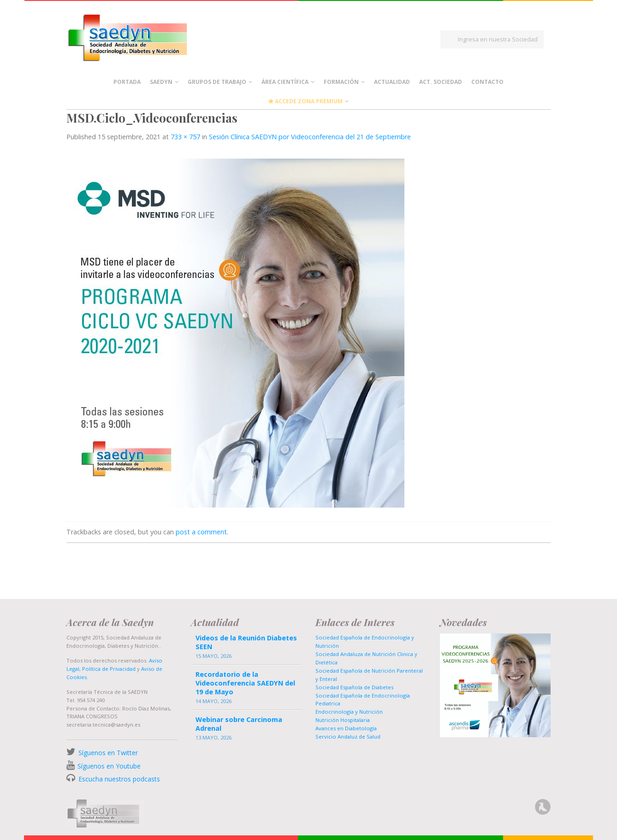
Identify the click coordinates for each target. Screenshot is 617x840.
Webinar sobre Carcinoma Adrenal (239, 724)
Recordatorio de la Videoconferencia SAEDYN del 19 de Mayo (245, 683)
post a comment (201, 532)
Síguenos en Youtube (109, 766)
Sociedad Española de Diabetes (354, 687)
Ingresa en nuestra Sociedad (498, 39)
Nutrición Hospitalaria (343, 720)
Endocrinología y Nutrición (349, 712)
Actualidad (392, 82)
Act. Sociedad (441, 82)
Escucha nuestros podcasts (118, 779)
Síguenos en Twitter (108, 753)
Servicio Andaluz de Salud (348, 736)
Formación (341, 82)
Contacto (487, 82)
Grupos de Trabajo (217, 82)
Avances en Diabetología (346, 728)
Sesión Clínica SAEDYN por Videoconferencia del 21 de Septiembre (310, 137)
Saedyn (161, 82)
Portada (127, 82)
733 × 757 (185, 137)
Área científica (285, 82)
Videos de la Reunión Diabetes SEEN (246, 642)
